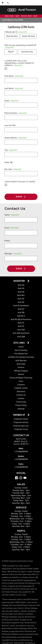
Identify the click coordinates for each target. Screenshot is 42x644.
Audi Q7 (21, 309)
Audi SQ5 (21, 330)
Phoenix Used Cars (21, 426)
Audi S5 (21, 326)
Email (12, 101)
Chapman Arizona (21, 423)
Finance (21, 368)
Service (21, 374)
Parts (21, 381)
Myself (11, 52)
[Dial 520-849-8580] (8, 3)
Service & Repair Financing (21, 378)
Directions (21, 392)
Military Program (21, 371)
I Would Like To (16, 32)
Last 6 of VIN (10, 126)
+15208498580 (21, 452)
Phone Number (16, 113)
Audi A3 (21, 285)
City (11, 150)
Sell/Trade (21, 364)
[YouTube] (25, 478)
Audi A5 (21, 289)
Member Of (19, 415)
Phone (7, 241)
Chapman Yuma (21, 429)
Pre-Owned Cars (21, 354)
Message (13, 254)
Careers (21, 399)
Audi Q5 (21, 302)
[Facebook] (17, 478)
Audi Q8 (21, 313)
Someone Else (27, 52)
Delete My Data (28, 36)
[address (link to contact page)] (3, 3)
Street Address (16, 138)
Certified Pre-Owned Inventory (21, 357)
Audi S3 (21, 323)
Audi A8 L (21, 295)
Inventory (19, 281)
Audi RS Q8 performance (21, 320)
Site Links (19, 343)
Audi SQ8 (21, 337)
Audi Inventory (21, 350)
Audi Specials (21, 361)
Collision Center (21, 388)
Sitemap (21, 409)
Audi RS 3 (21, 316)
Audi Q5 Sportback (21, 306)
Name (12, 215)
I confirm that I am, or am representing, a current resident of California (19, 63)
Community (21, 402)
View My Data (12, 36)
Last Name (14, 89)
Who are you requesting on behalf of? (20, 47)
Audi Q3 (21, 299)
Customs (21, 385)
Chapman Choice (21, 419)
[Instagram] (21, 478)
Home (21, 347)
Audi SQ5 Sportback (21, 333)
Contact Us (21, 395)
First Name (14, 76)
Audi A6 (21, 292)
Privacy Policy (21, 405)
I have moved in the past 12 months (20, 182)
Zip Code (13, 169)
